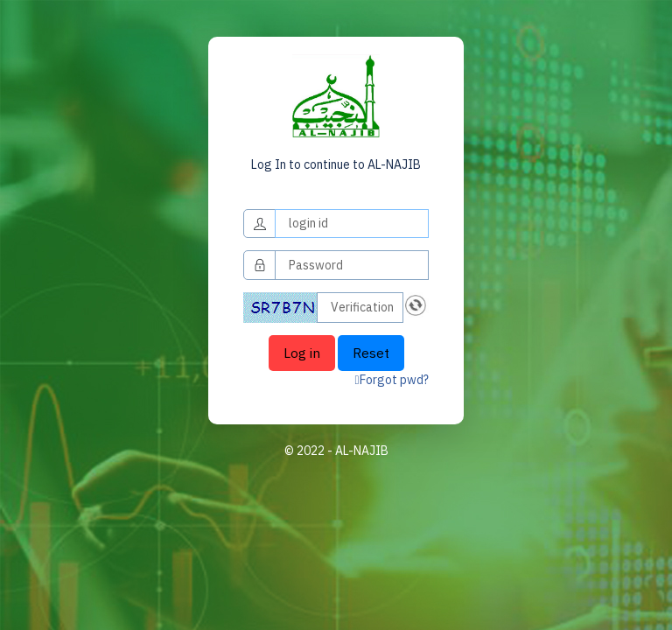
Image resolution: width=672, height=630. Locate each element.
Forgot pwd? (392, 380)
